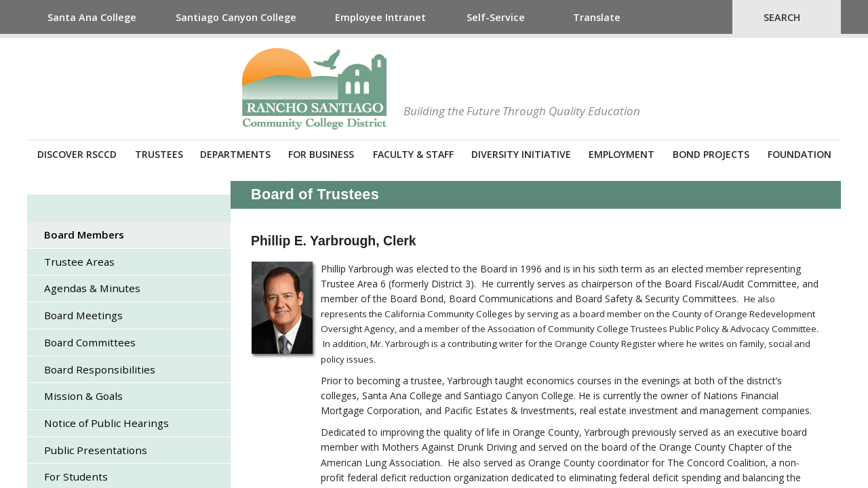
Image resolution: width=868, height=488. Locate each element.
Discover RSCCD (77, 154)
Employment (622, 154)
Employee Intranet (380, 17)
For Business (321, 154)
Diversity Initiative (521, 154)
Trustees (159, 154)
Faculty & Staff (413, 154)
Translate (597, 17)
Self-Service (496, 17)
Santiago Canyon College (236, 17)
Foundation (800, 154)
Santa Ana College (92, 17)
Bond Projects (711, 154)
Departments (235, 154)
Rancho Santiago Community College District (314, 89)
